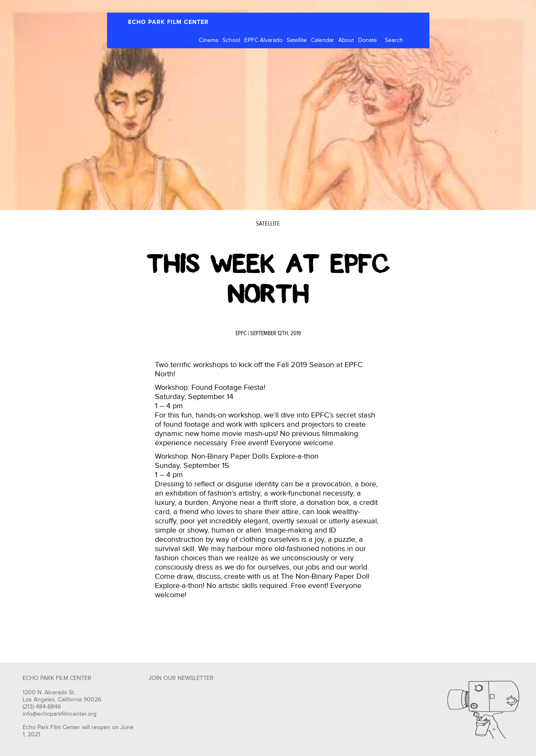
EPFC (241, 333)
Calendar (323, 40)
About (346, 40)
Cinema (209, 40)
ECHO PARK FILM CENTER (168, 22)
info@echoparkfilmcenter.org (60, 714)
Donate (367, 40)
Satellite (297, 40)
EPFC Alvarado (263, 40)
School (231, 40)
